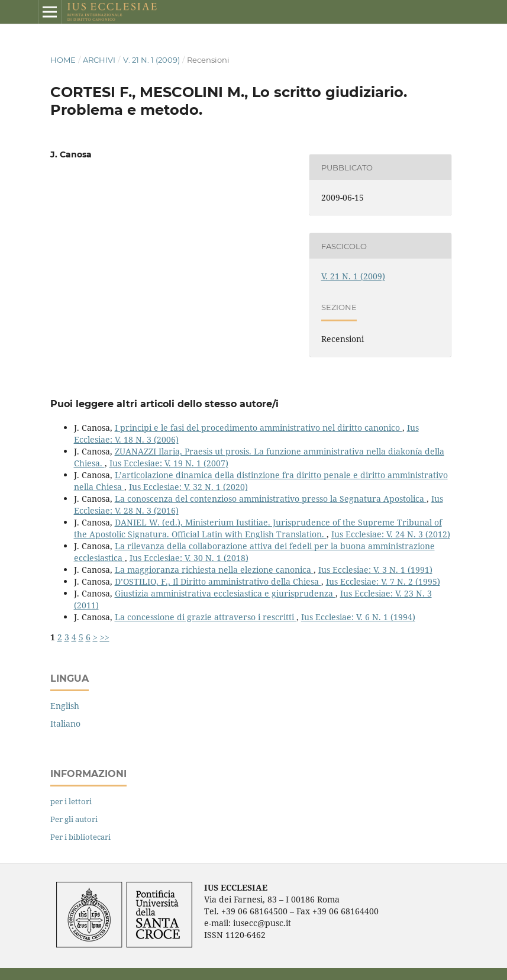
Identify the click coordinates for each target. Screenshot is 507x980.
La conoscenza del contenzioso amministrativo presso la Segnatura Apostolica (271, 499)
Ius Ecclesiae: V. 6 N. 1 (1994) (358, 617)
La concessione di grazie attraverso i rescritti (206, 617)
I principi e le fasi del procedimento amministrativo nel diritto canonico (259, 428)
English (65, 706)
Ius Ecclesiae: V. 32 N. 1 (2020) (188, 487)
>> (105, 637)
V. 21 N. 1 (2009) (151, 60)
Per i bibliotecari (80, 837)
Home (63, 60)
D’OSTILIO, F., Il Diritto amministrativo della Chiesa (218, 581)
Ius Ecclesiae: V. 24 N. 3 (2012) (391, 534)
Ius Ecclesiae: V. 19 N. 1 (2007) (169, 463)
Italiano (65, 723)
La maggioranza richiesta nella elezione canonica (214, 570)
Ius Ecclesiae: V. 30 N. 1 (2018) (189, 558)
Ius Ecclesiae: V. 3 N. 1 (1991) (375, 570)
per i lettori (71, 801)
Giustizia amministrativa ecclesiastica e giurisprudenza (225, 593)
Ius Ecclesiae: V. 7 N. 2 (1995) (383, 581)
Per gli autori (74, 819)
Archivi (99, 60)
